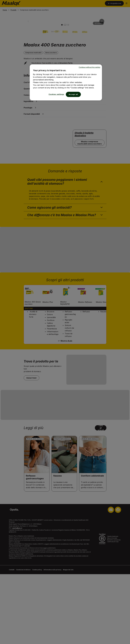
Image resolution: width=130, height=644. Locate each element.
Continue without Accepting (90, 67)
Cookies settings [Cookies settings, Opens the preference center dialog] (56, 94)
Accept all (73, 94)
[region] (66, 82)
